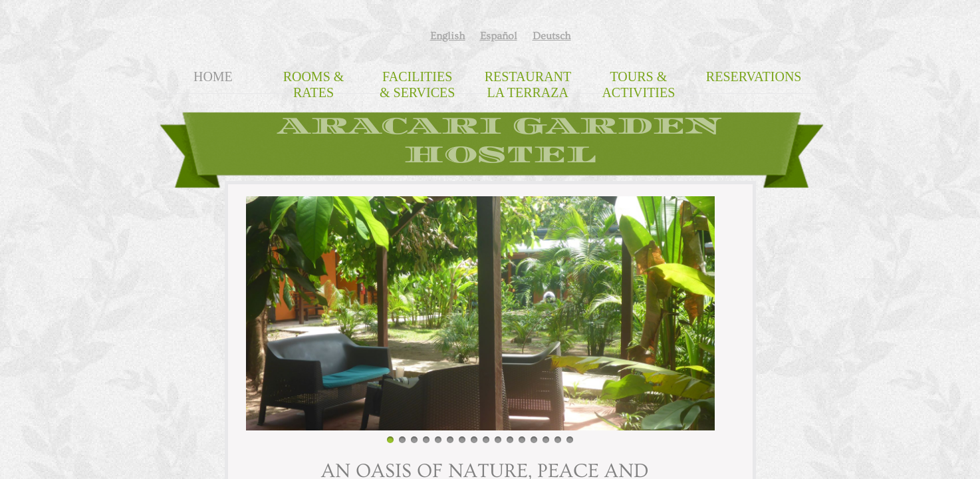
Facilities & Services (417, 84)
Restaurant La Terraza (528, 84)
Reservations (754, 77)
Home (213, 77)
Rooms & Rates (314, 84)
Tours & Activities (638, 84)
